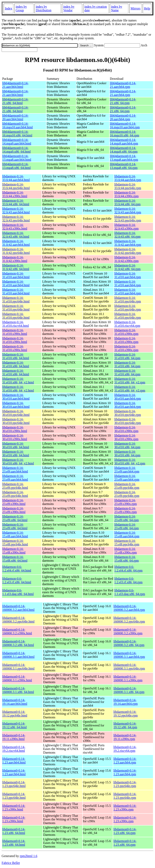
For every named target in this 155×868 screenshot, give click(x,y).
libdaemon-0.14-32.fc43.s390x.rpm (126, 227)
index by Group (21, 8)
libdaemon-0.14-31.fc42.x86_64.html (16, 267)
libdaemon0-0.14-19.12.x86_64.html (14, 725)
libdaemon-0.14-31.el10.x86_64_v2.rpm (130, 381)
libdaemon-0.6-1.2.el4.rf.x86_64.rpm (128, 569)
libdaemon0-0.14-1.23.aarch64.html (14, 761)
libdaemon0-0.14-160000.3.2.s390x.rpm (128, 631)
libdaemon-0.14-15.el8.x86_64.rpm (126, 559)
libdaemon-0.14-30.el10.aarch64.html (16, 397)
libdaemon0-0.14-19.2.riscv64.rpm (125, 749)
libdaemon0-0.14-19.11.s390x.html (14, 737)
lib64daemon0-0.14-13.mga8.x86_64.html (16, 166)
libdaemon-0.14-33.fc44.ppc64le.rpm (128, 186)
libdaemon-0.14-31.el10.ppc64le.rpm (128, 300)
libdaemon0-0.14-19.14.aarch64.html (15, 702)
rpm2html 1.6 (29, 856)
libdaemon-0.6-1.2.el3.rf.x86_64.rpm (128, 580)
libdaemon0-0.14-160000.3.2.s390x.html (17, 631)
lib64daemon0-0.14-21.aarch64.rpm (123, 85)
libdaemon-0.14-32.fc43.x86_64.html (16, 235)
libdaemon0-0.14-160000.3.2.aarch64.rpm (129, 608)
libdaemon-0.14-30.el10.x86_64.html (16, 445)
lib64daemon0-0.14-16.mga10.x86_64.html (17, 134)
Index (8, 8)
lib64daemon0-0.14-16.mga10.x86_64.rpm (124, 134)
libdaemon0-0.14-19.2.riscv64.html (14, 749)
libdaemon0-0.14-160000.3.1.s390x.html (17, 678)
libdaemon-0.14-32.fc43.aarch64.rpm (128, 210)
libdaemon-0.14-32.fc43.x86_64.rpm (127, 235)
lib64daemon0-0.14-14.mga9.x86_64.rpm (124, 150)
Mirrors (136, 8)
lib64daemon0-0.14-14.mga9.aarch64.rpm (124, 142)
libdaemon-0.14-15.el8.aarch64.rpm (127, 534)
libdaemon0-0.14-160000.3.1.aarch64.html (18, 655)
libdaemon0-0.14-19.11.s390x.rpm (125, 737)
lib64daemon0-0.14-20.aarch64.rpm (123, 117)
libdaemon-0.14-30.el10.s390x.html (15, 429)
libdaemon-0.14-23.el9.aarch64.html (15, 470)
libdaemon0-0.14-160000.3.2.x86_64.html (18, 643)
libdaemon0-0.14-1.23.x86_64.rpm (125, 831)
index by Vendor (69, 8)
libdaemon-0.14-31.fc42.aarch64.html (16, 243)
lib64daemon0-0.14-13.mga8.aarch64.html (17, 158)
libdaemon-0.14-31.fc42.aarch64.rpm (128, 243)
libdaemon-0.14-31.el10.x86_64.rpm (127, 356)
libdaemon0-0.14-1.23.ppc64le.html (14, 784)
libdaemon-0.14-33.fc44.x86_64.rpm (127, 202)
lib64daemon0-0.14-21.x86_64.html (15, 101)
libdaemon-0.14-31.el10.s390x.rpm (126, 332)
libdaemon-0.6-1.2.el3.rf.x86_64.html (17, 580)
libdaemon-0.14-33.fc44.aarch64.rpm (128, 178)
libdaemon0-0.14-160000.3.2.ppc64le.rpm (129, 620)
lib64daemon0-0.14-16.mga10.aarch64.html (18, 125)
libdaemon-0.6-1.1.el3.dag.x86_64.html (18, 592)
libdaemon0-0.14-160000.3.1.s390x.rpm (128, 678)
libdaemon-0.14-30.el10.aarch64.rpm (128, 397)
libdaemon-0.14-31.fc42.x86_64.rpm (127, 267)
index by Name (117, 8)
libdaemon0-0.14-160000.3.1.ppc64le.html (18, 667)
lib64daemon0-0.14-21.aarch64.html (15, 85)
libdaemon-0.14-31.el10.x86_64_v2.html (18, 381)
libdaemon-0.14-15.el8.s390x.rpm (126, 551)
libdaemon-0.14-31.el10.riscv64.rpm (127, 324)
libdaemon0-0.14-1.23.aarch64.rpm (125, 761)
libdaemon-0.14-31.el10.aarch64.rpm (128, 275)
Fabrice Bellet (11, 863)
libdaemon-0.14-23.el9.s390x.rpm (126, 502)
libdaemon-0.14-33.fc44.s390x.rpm (126, 194)
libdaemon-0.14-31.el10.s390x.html (15, 332)
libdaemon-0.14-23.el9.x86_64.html (15, 518)
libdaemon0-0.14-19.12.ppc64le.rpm (126, 714)
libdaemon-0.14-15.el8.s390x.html (14, 551)
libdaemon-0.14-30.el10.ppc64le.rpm (128, 413)
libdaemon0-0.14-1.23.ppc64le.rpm (125, 784)
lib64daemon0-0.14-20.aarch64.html (15, 117)
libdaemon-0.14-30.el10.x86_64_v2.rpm (130, 462)
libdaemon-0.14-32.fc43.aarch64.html (16, 210)
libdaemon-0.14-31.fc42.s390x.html (15, 259)
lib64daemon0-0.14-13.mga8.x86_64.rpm (124, 166)
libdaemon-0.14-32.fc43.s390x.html (15, 227)
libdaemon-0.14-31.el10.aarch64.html (16, 275)
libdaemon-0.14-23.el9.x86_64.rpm (126, 518)
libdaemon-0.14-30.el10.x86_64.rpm (127, 445)
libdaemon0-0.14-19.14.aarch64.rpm (126, 702)
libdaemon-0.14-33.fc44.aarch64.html (16, 178)
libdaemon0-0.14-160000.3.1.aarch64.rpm (129, 655)
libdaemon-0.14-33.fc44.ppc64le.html (16, 186)
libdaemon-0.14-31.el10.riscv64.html (16, 324)
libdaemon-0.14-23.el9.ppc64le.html (15, 486)
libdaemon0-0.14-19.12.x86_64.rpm (125, 725)
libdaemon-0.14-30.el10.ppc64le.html (16, 413)
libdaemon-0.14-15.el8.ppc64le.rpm (127, 543)
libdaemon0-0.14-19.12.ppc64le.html (15, 714)
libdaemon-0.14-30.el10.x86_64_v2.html (18, 462)
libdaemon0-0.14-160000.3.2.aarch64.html (18, 608)
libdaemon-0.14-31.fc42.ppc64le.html (16, 251)
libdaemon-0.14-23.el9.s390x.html (14, 502)
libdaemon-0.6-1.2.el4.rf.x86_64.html (17, 569)
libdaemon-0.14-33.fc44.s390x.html (15, 194)
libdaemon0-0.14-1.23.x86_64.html (14, 831)
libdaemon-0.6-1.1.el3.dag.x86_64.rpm (130, 592)
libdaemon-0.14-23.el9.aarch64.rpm (127, 470)
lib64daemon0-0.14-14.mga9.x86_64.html (16, 150)
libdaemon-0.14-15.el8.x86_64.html (15, 559)
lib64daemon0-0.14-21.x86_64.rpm (123, 101)
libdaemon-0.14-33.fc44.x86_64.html (16, 202)
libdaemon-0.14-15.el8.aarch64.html (15, 534)
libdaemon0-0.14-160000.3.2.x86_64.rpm (129, 643)
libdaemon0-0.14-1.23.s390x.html (14, 808)
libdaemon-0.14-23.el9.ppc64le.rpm (127, 486)
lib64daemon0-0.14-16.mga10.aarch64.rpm (125, 125)
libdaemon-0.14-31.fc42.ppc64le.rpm (128, 251)
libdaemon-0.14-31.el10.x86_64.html (16, 356)
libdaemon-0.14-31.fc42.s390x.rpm (126, 259)
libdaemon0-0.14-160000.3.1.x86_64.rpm (129, 690)
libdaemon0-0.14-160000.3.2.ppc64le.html (18, 620)
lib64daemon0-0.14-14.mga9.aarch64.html (17, 142)
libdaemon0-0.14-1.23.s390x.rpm (125, 808)
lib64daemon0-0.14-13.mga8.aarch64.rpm (124, 158)
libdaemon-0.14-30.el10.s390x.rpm (126, 429)
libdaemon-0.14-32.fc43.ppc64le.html (16, 219)
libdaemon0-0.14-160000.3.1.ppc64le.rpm (129, 667)
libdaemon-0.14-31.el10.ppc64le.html (16, 300)
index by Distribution (43, 8)
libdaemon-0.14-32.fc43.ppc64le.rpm (128, 219)
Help (147, 8)
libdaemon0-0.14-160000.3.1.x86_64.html (18, 690)
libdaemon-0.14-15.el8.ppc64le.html (15, 543)
